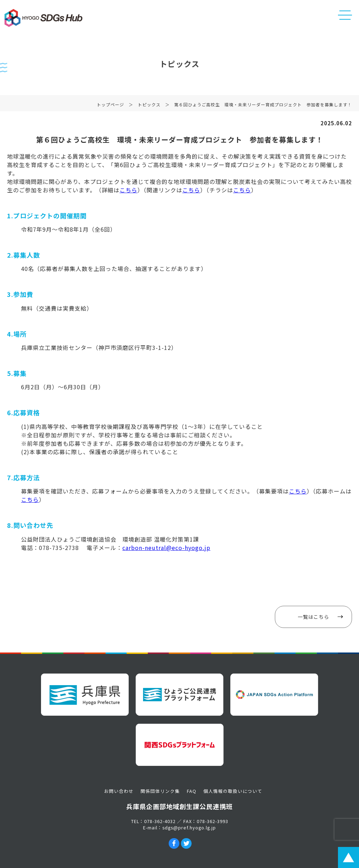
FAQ (192, 791)
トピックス (149, 108)
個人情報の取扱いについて (233, 791)
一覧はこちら (313, 617)
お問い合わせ (119, 791)
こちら (128, 190)
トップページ (110, 108)
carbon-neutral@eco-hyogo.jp (166, 548)
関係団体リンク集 (160, 791)
